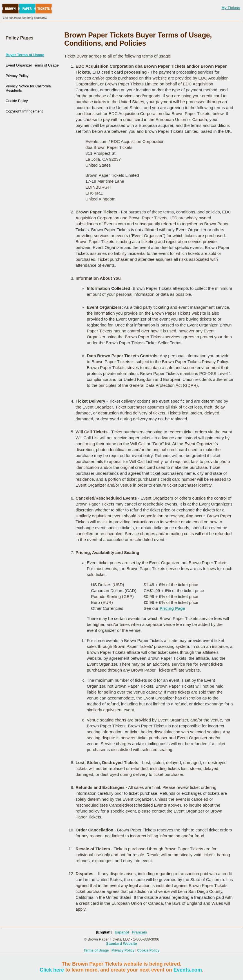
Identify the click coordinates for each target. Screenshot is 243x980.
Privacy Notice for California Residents (28, 88)
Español (122, 932)
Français (140, 932)
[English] (104, 932)
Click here (52, 970)
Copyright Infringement (24, 111)
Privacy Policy (17, 76)
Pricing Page (172, 608)
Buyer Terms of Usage (25, 55)
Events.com (188, 970)
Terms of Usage (96, 950)
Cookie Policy (17, 101)
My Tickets (231, 8)
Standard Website (122, 943)
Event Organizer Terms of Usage (32, 65)
